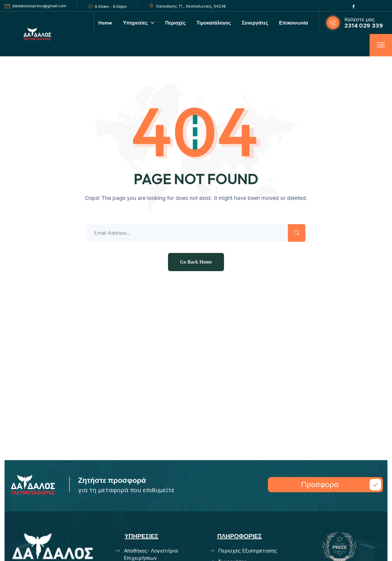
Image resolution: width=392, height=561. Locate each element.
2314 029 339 (364, 26)
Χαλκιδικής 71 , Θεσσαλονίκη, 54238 (191, 6)
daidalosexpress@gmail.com (39, 6)
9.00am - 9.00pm (111, 6)
